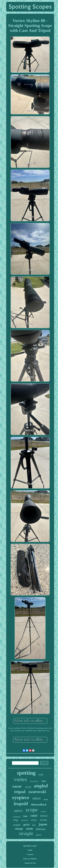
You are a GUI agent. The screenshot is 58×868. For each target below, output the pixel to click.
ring (15, 820)
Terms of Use (30, 863)
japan (43, 824)
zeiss (34, 820)
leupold (21, 804)
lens (34, 825)
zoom (29, 829)
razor (17, 786)
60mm (46, 799)
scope (32, 810)
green (39, 835)
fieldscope (41, 829)
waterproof (17, 817)
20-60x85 (25, 820)
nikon (36, 798)
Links (30, 850)
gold (26, 825)
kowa (44, 816)
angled (41, 786)
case (34, 815)
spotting (26, 773)
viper (44, 781)
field (25, 816)
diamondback (39, 805)
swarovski (37, 792)
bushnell (34, 781)
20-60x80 (17, 825)
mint (41, 775)
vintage (19, 829)
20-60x (43, 820)
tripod (20, 792)
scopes (43, 811)
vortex (20, 779)
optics (18, 811)
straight (26, 833)
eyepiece (21, 798)
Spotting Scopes (30, 846)
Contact (30, 854)
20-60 (28, 787)
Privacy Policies (30, 859)
